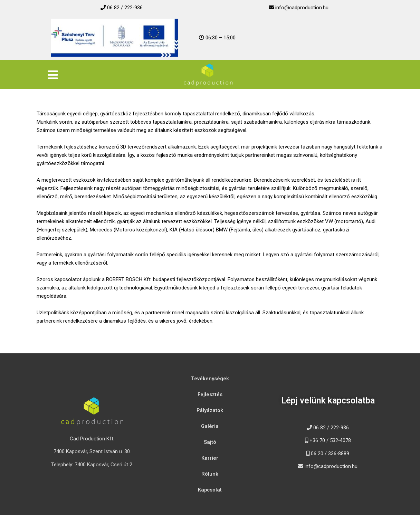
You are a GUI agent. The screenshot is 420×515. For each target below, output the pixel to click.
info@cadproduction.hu (302, 8)
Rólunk (210, 474)
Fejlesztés (210, 394)
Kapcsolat (210, 490)
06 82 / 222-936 (125, 8)
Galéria (210, 426)
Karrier (210, 458)
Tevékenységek (210, 379)
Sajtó (210, 442)
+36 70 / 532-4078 (330, 440)
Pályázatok (210, 410)
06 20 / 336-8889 (330, 454)
